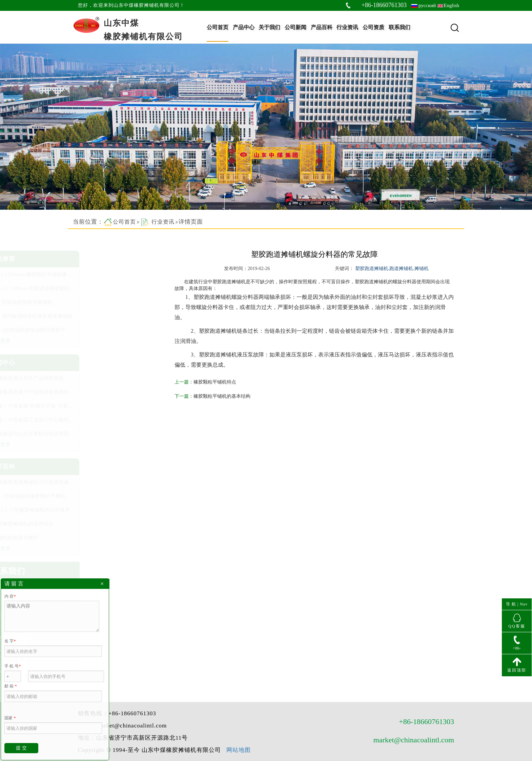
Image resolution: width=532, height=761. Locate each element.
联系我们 (400, 27)
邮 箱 (11, 686)
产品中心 (244, 27)
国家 (10, 718)
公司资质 (373, 27)
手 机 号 (13, 666)
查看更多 (88, 341)
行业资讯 (347, 27)
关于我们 (269, 27)
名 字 (10, 641)
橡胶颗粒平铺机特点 (221, 382)
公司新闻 (295, 27)
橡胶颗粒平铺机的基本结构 (228, 396)
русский (427, 5)
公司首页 (218, 27)
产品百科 (322, 27)
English (451, 5)
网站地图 (239, 695)
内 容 (10, 596)
